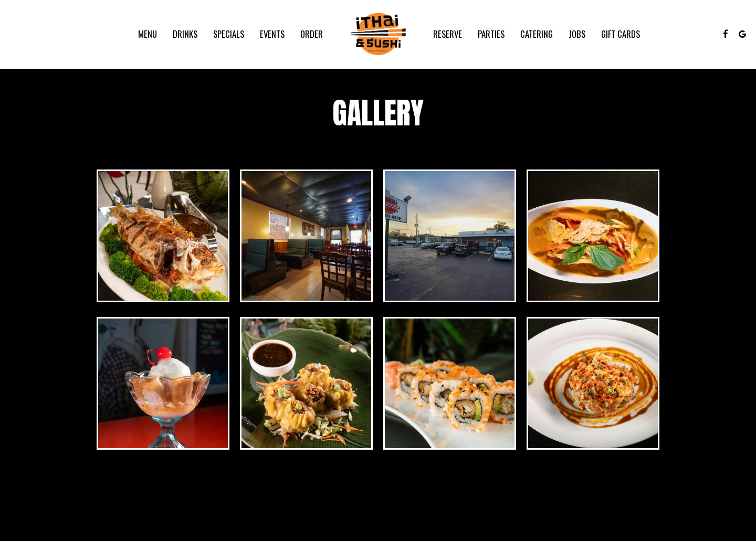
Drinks (185, 34)
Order (312, 34)
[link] (378, 34)
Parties (491, 34)
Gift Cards (621, 34)
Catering (537, 34)
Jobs (577, 34)
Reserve (448, 34)
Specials (229, 34)
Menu (148, 34)
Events (272, 34)
